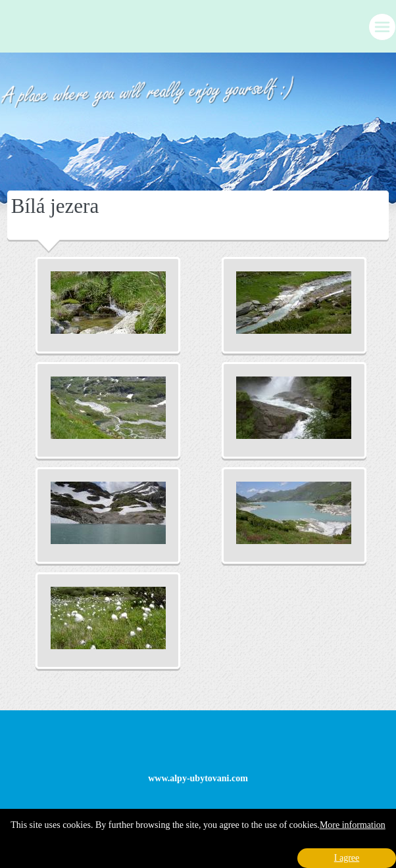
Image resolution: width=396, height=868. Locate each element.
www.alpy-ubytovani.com (198, 778)
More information (353, 825)
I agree (347, 858)
